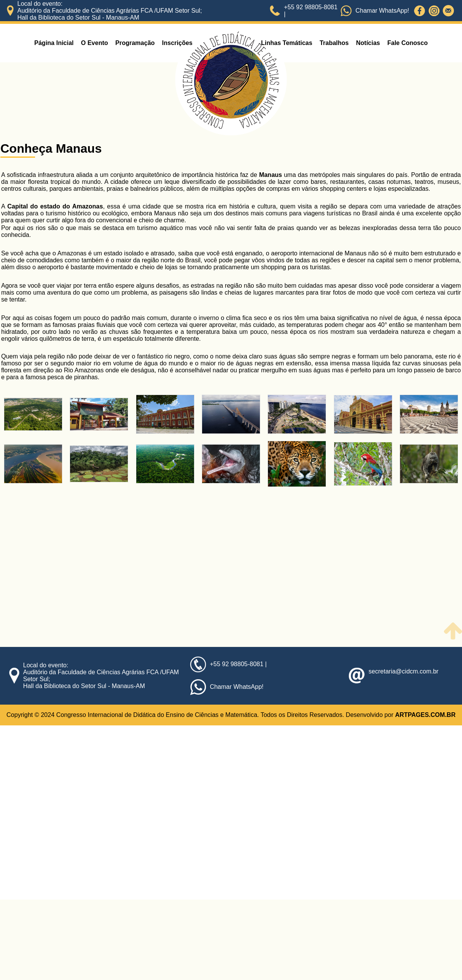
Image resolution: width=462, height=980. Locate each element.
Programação (135, 43)
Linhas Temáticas (287, 43)
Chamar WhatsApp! (382, 11)
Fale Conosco (408, 43)
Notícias (368, 43)
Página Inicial (54, 43)
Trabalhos (334, 43)
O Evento (94, 43)
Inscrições (177, 43)
